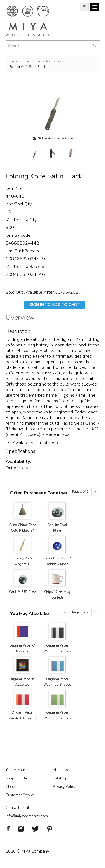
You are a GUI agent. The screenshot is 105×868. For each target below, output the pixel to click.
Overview (20, 318)
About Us (60, 770)
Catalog (59, 778)
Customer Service (20, 795)
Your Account (16, 770)
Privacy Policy (64, 787)
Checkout (13, 787)
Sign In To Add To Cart (54, 305)
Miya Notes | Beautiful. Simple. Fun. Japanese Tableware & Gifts (34, 21)
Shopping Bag (17, 778)
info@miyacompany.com (27, 816)
